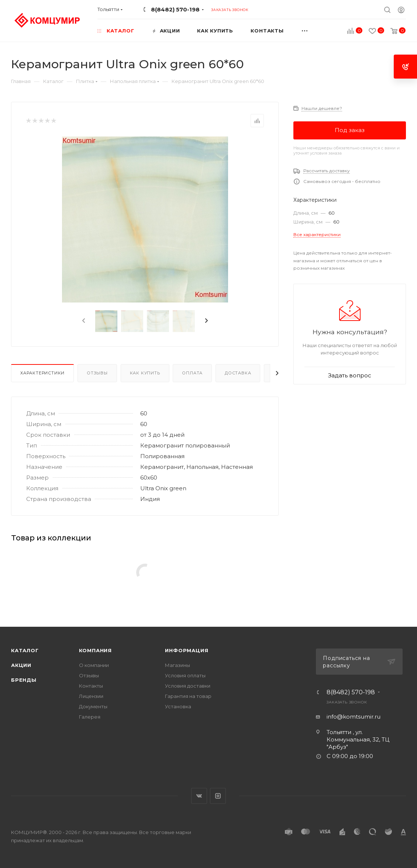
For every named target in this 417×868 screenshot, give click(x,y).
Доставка (238, 373)
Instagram (218, 796)
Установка (178, 706)
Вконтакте (199, 796)
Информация (187, 650)
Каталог (25, 650)
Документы (93, 706)
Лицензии (91, 696)
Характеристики (42, 373)
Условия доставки (188, 686)
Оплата (192, 373)
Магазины (178, 665)
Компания (95, 650)
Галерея (90, 717)
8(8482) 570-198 (175, 9)
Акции (21, 665)
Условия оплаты (185, 675)
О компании (94, 665)
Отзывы (97, 373)
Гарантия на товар (188, 696)
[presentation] (83, 321)
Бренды (24, 680)
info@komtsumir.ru (354, 717)
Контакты (91, 686)
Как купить (145, 373)
